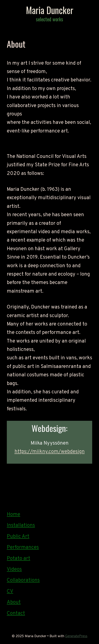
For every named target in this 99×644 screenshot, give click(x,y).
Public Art (18, 537)
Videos (14, 569)
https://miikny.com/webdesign (50, 452)
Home (14, 515)
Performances (23, 547)
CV (10, 591)
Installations (21, 525)
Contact (16, 613)
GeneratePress (76, 636)
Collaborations (23, 580)
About (14, 602)
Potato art (19, 559)
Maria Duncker (50, 10)
